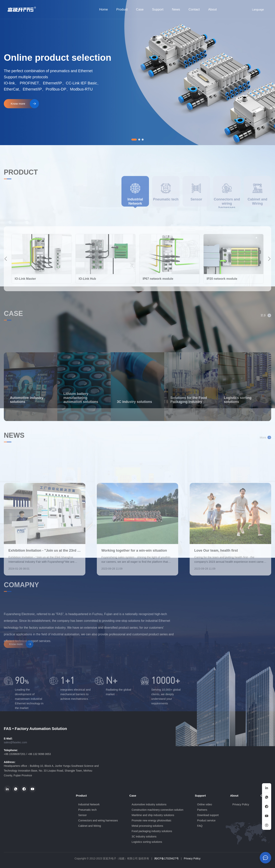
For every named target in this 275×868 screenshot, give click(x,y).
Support (158, 9)
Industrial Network (89, 804)
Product (122, 9)
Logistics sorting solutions (147, 842)
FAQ (200, 826)
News (176, 9)
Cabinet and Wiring (90, 826)
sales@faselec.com (15, 742)
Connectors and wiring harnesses (98, 820)
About (212, 9)
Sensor (82, 815)
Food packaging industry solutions (152, 831)
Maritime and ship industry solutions (153, 815)
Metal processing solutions (147, 826)
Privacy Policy (192, 858)
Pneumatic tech (88, 810)
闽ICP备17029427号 (167, 858)
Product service (206, 820)
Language (256, 10)
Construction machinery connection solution (157, 810)
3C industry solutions (144, 836)
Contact (194, 9)
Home (103, 9)
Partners (202, 810)
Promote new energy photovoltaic (151, 820)
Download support (208, 815)
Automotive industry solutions (149, 804)
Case (140, 9)
